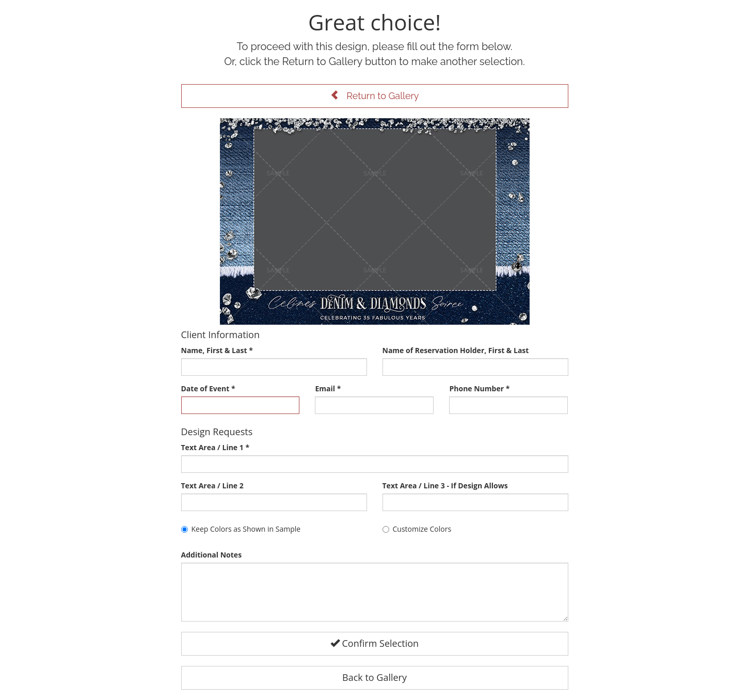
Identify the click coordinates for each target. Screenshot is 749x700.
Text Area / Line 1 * (216, 447)
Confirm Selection (374, 643)
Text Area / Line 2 (212, 486)
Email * (328, 388)
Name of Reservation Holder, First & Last (456, 350)
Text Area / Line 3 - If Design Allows (445, 486)
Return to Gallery (374, 96)
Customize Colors (417, 529)
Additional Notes (212, 555)
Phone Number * (479, 388)
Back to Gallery (374, 677)
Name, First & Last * (217, 350)
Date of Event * (208, 388)
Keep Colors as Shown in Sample (241, 529)
